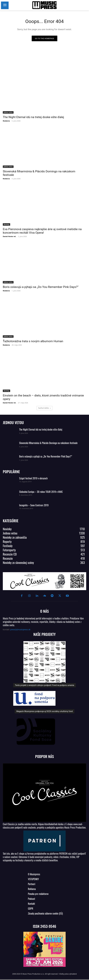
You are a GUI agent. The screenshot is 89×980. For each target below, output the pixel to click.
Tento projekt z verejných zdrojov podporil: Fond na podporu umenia (44, 685)
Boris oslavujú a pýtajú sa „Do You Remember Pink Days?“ (41, 287)
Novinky (6, 224)
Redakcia (6, 121)
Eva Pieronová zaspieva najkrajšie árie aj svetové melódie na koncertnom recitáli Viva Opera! (42, 231)
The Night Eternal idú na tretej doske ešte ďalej (33, 117)
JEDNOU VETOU (13, 422)
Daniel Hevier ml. (9, 236)
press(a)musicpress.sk (20, 630)
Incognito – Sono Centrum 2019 (34, 505)
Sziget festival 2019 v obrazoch (33, 478)
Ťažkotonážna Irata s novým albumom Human (33, 341)
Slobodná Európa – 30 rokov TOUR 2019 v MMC (41, 492)
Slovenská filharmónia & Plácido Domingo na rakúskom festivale (48, 443)
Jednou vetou (8, 112)
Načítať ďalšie (44, 408)
